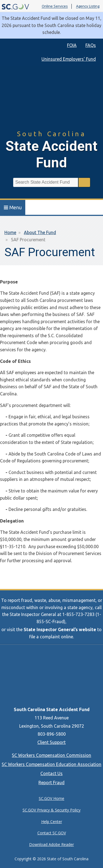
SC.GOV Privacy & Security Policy (51, 810)
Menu (13, 207)
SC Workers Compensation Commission (51, 755)
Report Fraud (51, 783)
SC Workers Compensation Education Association (51, 764)
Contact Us (51, 773)
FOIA (72, 45)
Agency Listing (88, 6)
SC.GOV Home (51, 798)
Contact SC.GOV (52, 833)
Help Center (52, 822)
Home (10, 232)
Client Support (51, 742)
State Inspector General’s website (60, 629)
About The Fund (40, 232)
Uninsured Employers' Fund (69, 59)
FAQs (91, 45)
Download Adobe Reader (51, 844)
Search (84, 182)
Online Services (55, 6)
